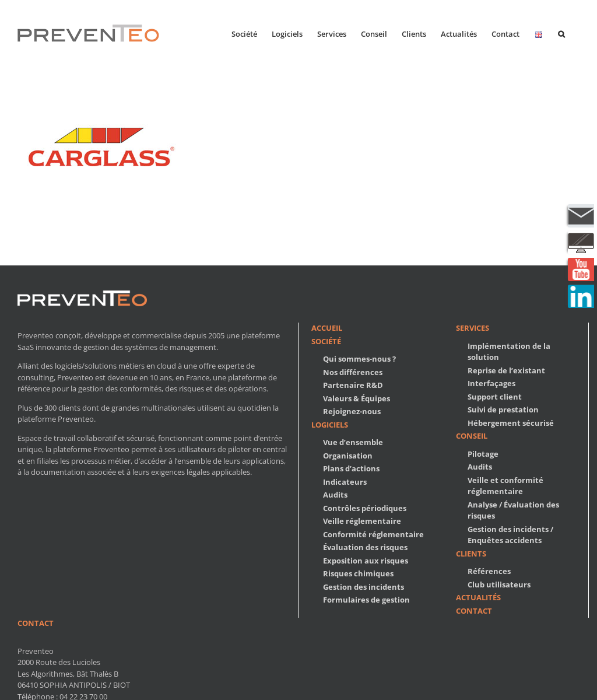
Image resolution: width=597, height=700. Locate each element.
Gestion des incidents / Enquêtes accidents (510, 535)
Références (489, 571)
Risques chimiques (358, 573)
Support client (495, 397)
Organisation (348, 456)
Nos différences (353, 372)
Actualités (478, 597)
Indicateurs (345, 482)
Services (473, 328)
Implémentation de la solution (509, 352)
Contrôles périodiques (365, 508)
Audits (335, 495)
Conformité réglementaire (373, 534)
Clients (471, 554)
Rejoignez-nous (352, 411)
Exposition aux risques (366, 561)
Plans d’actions (351, 468)
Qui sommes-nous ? (359, 359)
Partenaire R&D (353, 385)
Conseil (472, 436)
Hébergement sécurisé (511, 423)
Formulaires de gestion (366, 600)
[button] (561, 33)
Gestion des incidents (364, 587)
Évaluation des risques (365, 547)
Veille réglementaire (362, 521)
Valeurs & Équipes (357, 398)
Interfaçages (491, 383)
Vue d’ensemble (353, 442)
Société (326, 341)
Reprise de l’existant (506, 370)
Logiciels (330, 425)
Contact (474, 611)
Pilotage (483, 454)
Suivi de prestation (503, 409)
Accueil (327, 328)
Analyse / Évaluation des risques (513, 510)
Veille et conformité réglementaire (505, 486)
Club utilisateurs (499, 584)
